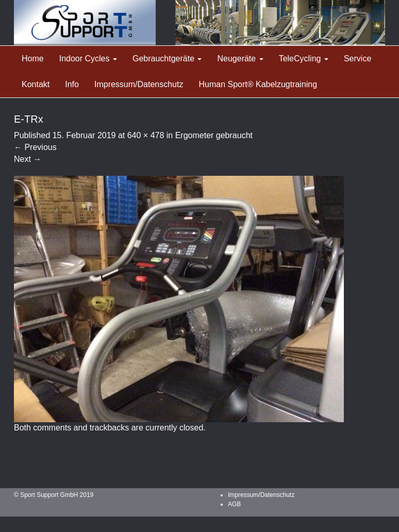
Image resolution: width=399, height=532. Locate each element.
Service (358, 59)
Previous (35, 147)
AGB (234, 504)
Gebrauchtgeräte (167, 59)
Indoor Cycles (88, 59)
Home (33, 59)
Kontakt (36, 84)
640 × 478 (146, 135)
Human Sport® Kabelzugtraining (258, 84)
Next (28, 159)
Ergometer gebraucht (214, 135)
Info (72, 84)
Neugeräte (240, 59)
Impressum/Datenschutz (139, 84)
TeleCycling (304, 59)
